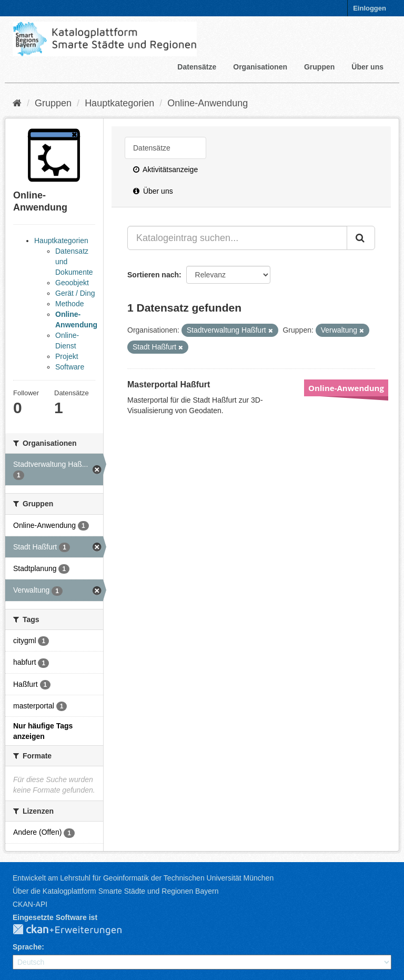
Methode (69, 304)
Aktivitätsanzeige (165, 169)
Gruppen (319, 67)
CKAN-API (30, 904)
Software (70, 367)
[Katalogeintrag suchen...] (237, 238)
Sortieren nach (153, 275)
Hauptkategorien (119, 103)
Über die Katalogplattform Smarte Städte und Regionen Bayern (115, 891)
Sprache (27, 947)
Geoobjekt (72, 283)
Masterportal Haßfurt (169, 384)
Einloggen (370, 8)
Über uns (367, 67)
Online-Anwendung (208, 103)
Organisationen (260, 67)
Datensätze (197, 67)
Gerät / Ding (75, 293)
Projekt (67, 356)
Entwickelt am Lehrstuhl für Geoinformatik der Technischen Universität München (143, 878)
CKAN (76, 930)
